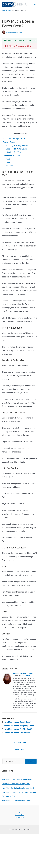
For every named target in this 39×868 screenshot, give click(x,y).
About (20, 812)
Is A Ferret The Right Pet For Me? (16, 139)
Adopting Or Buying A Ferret (17, 145)
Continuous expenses (12, 156)
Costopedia (5, 11)
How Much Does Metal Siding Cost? (16, 784)
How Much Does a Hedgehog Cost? (19, 726)
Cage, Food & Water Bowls (16, 149)
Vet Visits (10, 166)
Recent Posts (13, 669)
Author (5, 669)
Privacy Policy (19, 818)
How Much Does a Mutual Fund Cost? (17, 779)
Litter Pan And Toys (14, 152)
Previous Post (20, 743)
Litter (8, 162)
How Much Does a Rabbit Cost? (17, 722)
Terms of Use (19, 815)
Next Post (20, 750)
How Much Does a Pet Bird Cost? (18, 729)
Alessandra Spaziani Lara (23, 673)
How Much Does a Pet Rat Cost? (18, 733)
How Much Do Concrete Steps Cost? (16, 800)
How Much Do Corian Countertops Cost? (18, 788)
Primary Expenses (10, 142)
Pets (10, 11)
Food (8, 159)
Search (31, 761)
